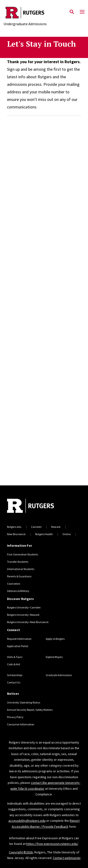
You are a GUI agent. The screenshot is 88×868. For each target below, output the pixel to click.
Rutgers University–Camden (24, 607)
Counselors (14, 584)
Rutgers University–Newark (23, 615)
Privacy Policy (15, 717)
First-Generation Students (23, 554)
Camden (36, 527)
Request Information (19, 639)
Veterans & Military (18, 591)
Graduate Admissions (59, 675)
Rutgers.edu (14, 527)
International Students (21, 569)
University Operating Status (24, 702)
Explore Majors (54, 657)
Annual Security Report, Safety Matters (30, 710)
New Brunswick (16, 534)
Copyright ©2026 (21, 852)
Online (67, 534)
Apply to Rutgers (55, 639)
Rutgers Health (44, 534)
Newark (56, 527)
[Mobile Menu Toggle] (82, 12)
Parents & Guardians (19, 576)
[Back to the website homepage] (25, 13)
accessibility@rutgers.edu (27, 821)
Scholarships (15, 675)
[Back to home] (39, 506)
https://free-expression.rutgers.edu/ (52, 844)
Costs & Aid (13, 664)
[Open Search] (72, 12)
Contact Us (14, 682)
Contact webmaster (67, 858)
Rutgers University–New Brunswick (28, 622)
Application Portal (18, 646)
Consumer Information (21, 724)
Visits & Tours (15, 657)
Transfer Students (18, 562)
